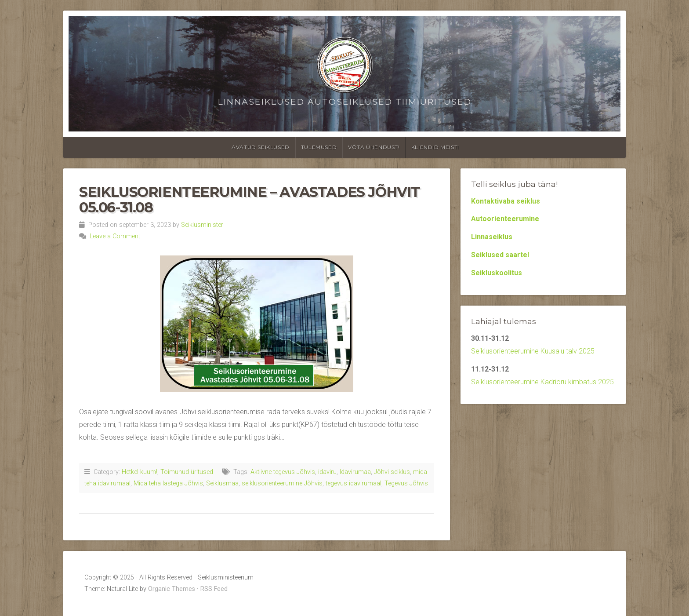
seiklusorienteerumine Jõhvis (282, 483)
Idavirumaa (355, 472)
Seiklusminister (202, 225)
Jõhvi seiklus (392, 472)
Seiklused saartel (500, 255)
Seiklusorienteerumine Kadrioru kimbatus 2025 (542, 382)
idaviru (327, 472)
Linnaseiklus (492, 237)
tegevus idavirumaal (354, 483)
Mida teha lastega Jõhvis (168, 483)
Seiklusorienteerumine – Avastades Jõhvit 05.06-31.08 (250, 200)
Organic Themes (172, 589)
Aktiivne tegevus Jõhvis (283, 472)
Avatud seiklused (261, 147)
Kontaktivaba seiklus (506, 201)
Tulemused (319, 147)
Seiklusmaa (222, 483)
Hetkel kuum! (140, 472)
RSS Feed (214, 589)
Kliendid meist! (435, 147)
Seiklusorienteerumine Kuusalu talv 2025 (533, 351)
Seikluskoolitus (497, 273)
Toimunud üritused (187, 472)
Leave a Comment (115, 236)
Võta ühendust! (374, 147)
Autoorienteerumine (505, 219)
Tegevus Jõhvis (406, 483)
